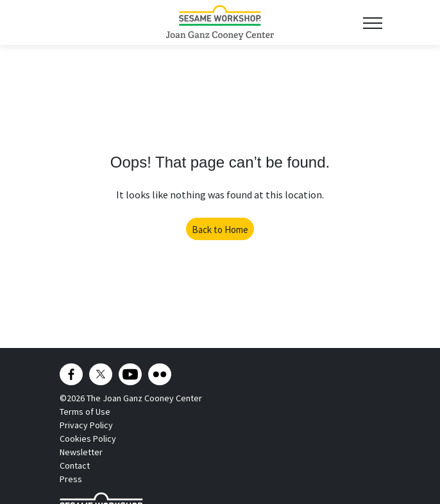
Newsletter (81, 452)
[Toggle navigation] (372, 23)
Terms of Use (85, 412)
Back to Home (220, 230)
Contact (75, 465)
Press (71, 479)
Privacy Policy (86, 425)
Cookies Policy (88, 439)
